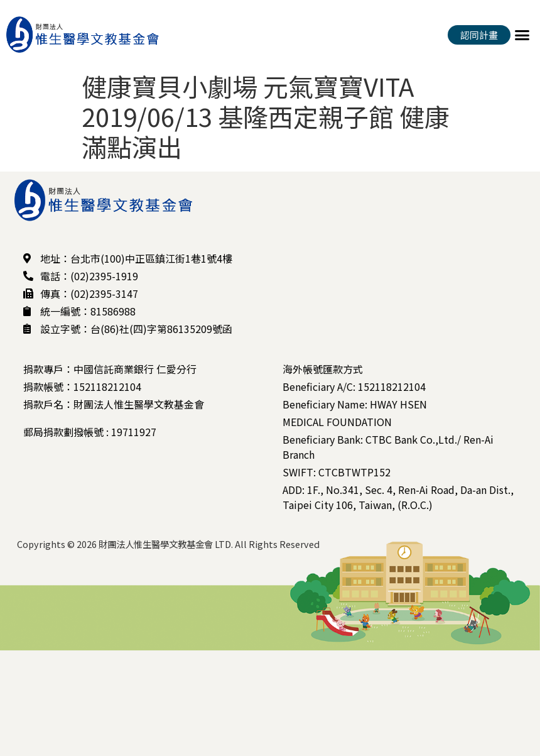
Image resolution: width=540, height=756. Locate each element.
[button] (522, 35)
